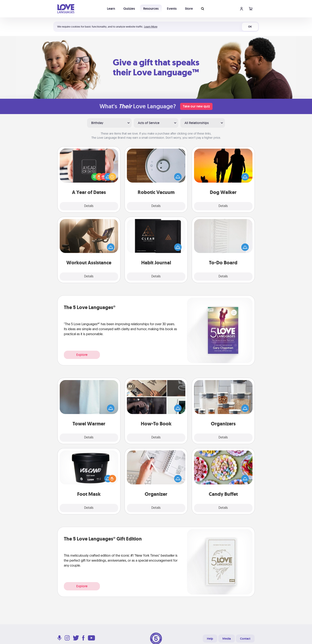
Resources (151, 9)
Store (189, 9)
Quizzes (129, 9)
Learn (111, 9)
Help (210, 639)
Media (227, 639)
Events (172, 9)
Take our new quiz (196, 106)
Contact (245, 639)
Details (89, 206)
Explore (82, 355)
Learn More (151, 27)
